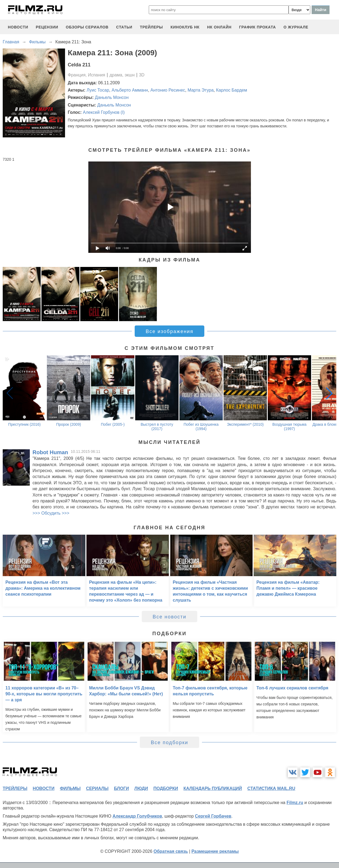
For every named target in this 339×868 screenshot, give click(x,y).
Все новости (169, 617)
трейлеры (151, 27)
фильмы (70, 788)
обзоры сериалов (87, 27)
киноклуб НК (185, 27)
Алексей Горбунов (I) (104, 112)
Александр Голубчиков (137, 816)
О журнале (296, 27)
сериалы (97, 788)
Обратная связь (171, 851)
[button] (329, 393)
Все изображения (169, 331)
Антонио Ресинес (168, 90)
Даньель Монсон (112, 97)
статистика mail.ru (271, 788)
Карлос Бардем (232, 90)
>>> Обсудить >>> (51, 513)
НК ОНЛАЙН (219, 27)
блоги (121, 788)
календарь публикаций (213, 788)
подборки (166, 788)
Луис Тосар (98, 90)
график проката (257, 27)
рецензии (47, 27)
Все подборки (169, 743)
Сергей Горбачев (213, 816)
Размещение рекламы (215, 851)
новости (18, 27)
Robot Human (50, 452)
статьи (124, 27)
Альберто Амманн (130, 90)
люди (141, 788)
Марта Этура (201, 90)
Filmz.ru (295, 803)
